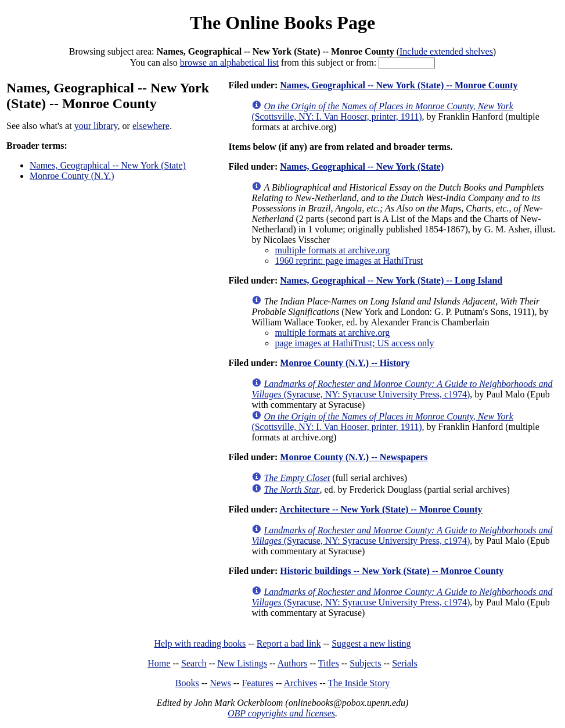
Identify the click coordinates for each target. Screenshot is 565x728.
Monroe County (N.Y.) (72, 176)
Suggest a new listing (371, 643)
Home (159, 663)
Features (257, 683)
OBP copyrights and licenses (281, 713)
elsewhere (151, 126)
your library (96, 126)
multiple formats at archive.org (332, 250)
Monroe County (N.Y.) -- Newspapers (354, 457)
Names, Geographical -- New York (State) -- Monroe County (399, 85)
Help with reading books (200, 643)
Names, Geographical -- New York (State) (108, 165)
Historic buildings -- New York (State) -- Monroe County (392, 571)
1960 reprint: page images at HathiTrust (349, 261)
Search (194, 663)
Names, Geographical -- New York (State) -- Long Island (391, 280)
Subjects (365, 663)
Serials (405, 663)
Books (187, 683)
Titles (329, 663)
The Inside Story (359, 683)
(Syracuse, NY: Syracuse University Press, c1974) (402, 389)
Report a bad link (289, 643)
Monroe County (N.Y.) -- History (345, 363)
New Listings (242, 663)
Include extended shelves (446, 51)
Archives (300, 683)
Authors (293, 663)
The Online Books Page (282, 23)
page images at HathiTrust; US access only (354, 343)
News (220, 683)
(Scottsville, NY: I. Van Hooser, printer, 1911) (382, 111)
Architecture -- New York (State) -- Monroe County (381, 509)
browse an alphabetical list (229, 62)
